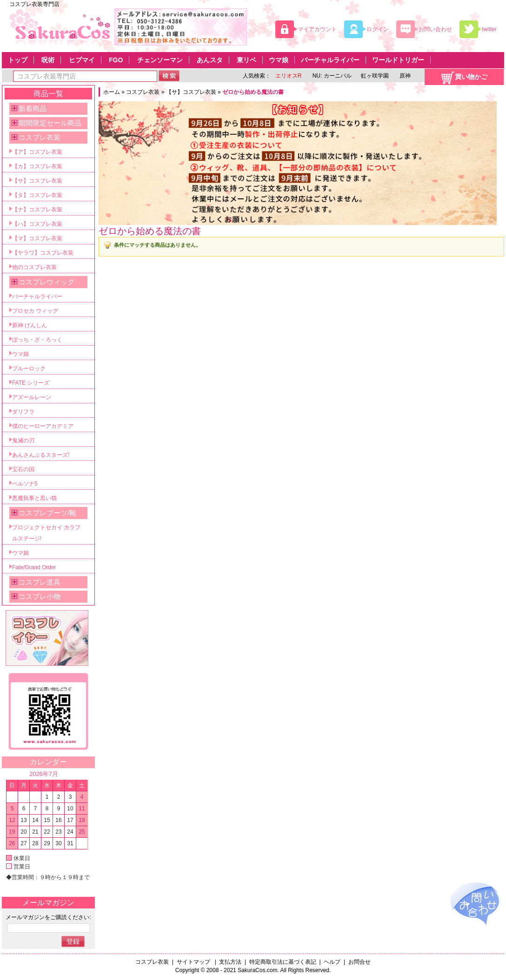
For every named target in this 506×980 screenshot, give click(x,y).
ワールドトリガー (398, 60)
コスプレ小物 (40, 596)
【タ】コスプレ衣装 (37, 195)
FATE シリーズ (31, 383)
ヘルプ (332, 962)
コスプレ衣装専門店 (34, 4)
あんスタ (210, 60)
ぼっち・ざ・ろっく (37, 340)
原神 (404, 76)
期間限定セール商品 (50, 123)
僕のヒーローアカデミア (43, 426)
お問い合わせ (435, 29)
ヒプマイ (82, 60)
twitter (489, 29)
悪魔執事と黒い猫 (34, 498)
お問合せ (360, 962)
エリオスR (289, 76)
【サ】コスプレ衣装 (191, 92)
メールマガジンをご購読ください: (48, 917)
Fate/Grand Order (34, 567)
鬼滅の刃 (23, 441)
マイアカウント (317, 29)
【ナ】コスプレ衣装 (37, 210)
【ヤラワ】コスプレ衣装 (43, 253)
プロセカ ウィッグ (35, 311)
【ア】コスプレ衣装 (37, 152)
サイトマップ (194, 962)
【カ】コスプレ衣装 (37, 166)
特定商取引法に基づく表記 (283, 962)
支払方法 (230, 962)
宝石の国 (23, 469)
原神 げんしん (30, 325)
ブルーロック (29, 368)
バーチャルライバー (330, 60)
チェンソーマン (160, 60)
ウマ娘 (279, 60)
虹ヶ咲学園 (375, 76)
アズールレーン (32, 397)
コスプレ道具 (40, 582)
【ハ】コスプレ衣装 (37, 224)
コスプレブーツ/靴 (47, 513)
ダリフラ (23, 412)
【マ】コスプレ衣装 (37, 238)
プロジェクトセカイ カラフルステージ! (46, 533)
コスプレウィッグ (47, 282)
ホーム (112, 92)
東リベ (246, 60)
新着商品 (33, 109)
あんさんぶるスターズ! (41, 455)
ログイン (378, 29)
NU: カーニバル (331, 76)
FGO (116, 60)
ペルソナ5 (25, 484)
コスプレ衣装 (143, 92)
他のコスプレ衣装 (34, 267)
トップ (18, 60)
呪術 (48, 60)
